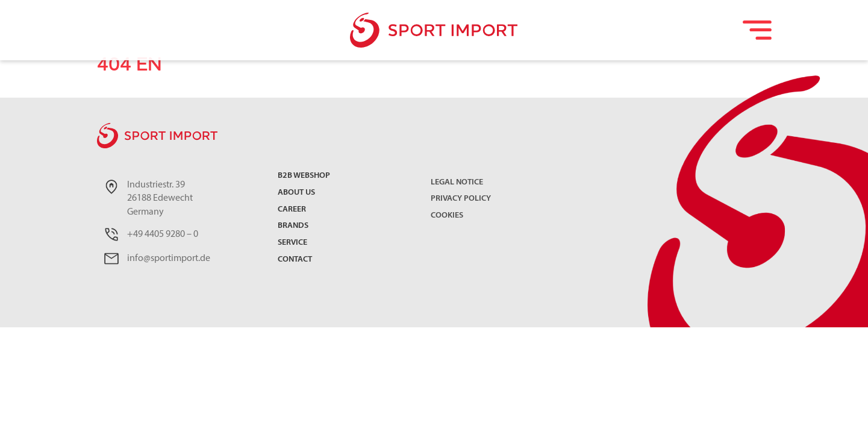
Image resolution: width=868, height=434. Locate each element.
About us (296, 193)
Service (292, 243)
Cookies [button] (447, 215)
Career (292, 210)
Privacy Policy (461, 199)
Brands (293, 226)
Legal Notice (457, 182)
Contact (295, 260)
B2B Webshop (304, 176)
